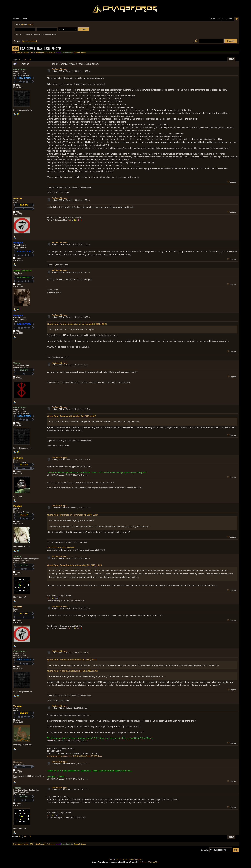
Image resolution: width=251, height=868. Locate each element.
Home (16, 49)
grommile (18, 458)
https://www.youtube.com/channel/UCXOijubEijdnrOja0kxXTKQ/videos (74, 756)
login (23, 24)
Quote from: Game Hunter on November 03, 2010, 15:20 (74, 565)
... (28, 60)
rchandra (18, 198)
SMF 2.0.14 (113, 859)
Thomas (17, 557)
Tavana (17, 363)
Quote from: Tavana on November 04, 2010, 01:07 (71, 416)
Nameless (18, 762)
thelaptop (18, 243)
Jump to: (205, 850)
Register (57, 49)
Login (47, 49)
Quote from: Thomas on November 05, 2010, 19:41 (72, 660)
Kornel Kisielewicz (22, 271)
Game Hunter (66, 53)
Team (40, 49)
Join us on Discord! (30, 41)
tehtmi (58, 53)
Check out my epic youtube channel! (61, 547)
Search (31, 49)
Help (23, 49)
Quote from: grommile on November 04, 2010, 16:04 (73, 515)
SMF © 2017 (124, 859)
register (31, 24)
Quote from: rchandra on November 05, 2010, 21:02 (72, 671)
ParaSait (17, 506)
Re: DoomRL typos (60, 69)
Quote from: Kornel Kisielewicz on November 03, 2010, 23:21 (77, 324)
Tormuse (18, 706)
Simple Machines (136, 859)
